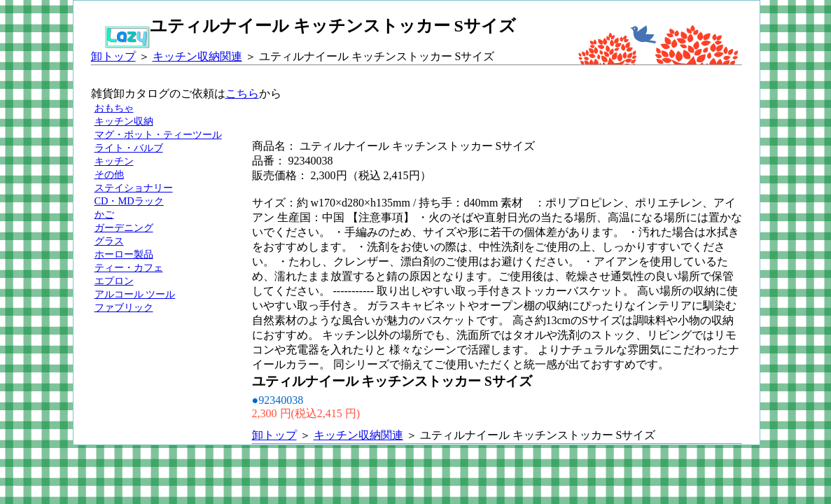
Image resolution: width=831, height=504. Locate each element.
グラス (109, 241)
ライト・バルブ (129, 148)
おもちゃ (114, 108)
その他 (109, 174)
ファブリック (124, 307)
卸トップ (113, 56)
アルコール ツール (135, 294)
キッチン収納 (124, 121)
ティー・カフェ (129, 267)
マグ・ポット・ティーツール (158, 134)
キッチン (114, 161)
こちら (242, 93)
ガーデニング (124, 227)
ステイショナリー (134, 188)
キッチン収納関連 (197, 56)
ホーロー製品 (124, 254)
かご (104, 214)
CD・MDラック (129, 201)
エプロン (114, 281)
